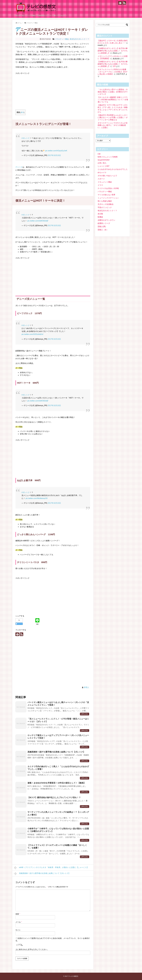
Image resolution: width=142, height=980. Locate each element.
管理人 (86, 687)
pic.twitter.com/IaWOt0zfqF (38, 221)
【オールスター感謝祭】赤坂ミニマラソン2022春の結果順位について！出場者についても (113, 100)
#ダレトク (26, 138)
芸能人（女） (103, 230)
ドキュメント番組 (105, 182)
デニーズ (19, 167)
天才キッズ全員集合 (106, 204)
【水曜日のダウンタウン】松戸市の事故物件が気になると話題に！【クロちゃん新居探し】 (113, 51)
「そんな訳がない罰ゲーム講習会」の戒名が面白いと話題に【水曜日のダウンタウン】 (113, 92)
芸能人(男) (102, 227)
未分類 (100, 214)
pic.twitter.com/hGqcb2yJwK (56, 151)
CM (99, 154)
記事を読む (85, 714)
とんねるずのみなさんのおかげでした (113, 169)
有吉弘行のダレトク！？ (79, 39)
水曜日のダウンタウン (106, 220)
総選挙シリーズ (104, 223)
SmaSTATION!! (104, 160)
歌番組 (100, 217)
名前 (18, 914)
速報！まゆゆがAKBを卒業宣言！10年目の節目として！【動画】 (57, 783)
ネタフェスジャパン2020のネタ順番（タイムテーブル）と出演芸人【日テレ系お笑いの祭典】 (113, 72)
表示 (22, 112)
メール (19, 922)
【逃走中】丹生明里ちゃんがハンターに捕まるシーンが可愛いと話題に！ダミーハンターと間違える (113, 117)
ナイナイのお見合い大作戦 (108, 188)
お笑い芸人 (102, 163)
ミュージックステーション (108, 198)
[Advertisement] (34, 90)
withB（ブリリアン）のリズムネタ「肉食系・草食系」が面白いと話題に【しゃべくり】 (51, 868)
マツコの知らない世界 (106, 195)
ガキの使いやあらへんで (107, 176)
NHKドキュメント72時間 (108, 157)
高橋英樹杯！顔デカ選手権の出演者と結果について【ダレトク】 (56, 752)
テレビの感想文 (73, 976)
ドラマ (100, 185)
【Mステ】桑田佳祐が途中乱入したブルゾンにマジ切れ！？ (54, 798)
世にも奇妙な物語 (105, 201)
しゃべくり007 (104, 166)
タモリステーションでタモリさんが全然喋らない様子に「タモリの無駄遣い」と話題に (113, 125)
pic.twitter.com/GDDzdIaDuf (32, 334)
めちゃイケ (102, 172)
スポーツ (101, 179)
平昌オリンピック (105, 207)
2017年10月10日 (54, 155)
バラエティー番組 (62, 39)
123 (114, 66)
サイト (18, 930)
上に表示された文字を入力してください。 (32, 949)
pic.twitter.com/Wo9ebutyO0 (36, 498)
